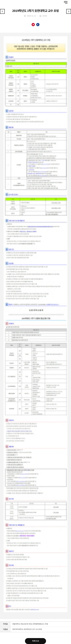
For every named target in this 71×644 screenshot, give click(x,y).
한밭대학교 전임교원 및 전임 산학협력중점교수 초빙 (30, 624)
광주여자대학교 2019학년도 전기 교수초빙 (27, 629)
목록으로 (35, 641)
